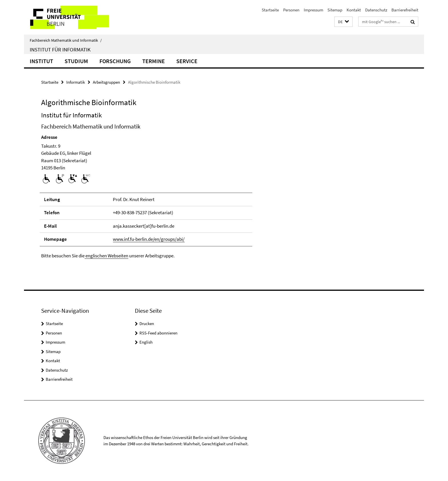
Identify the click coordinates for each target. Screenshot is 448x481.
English (146, 342)
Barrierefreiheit (405, 10)
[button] (343, 22)
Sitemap (335, 10)
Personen (291, 10)
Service (187, 61)
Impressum (313, 10)
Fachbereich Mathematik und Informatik (66, 40)
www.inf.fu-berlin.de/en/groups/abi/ (149, 239)
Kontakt (354, 10)
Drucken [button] (147, 323)
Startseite (270, 10)
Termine (154, 61)
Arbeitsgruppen (106, 82)
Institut (41, 61)
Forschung (115, 61)
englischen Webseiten (106, 256)
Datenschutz (376, 10)
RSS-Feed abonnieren (158, 333)
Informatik (76, 82)
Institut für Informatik (60, 49)
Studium (76, 61)
